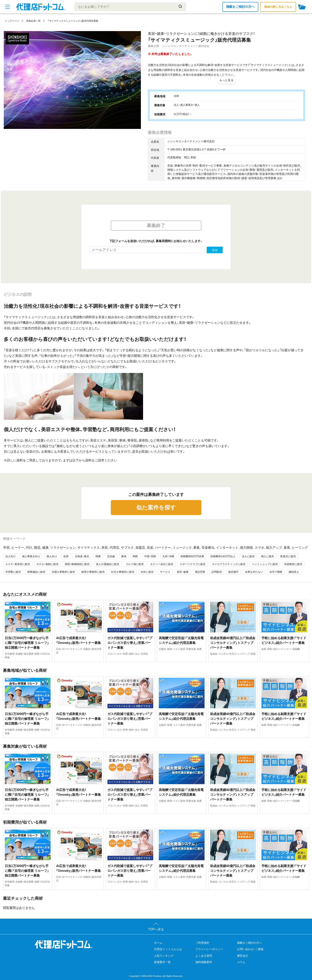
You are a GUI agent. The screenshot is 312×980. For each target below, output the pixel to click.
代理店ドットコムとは (168, 949)
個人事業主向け (31, 556)
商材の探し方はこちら (278, 7)
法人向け (11, 556)
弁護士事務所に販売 (63, 572)
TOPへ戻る (156, 929)
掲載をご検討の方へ (240, 7)
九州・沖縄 (168, 556)
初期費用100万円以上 (223, 556)
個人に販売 (268, 556)
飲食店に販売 (288, 556)
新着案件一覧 (162, 962)
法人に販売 (248, 556)
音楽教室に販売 (293, 564)
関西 (135, 556)
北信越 (111, 556)
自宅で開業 (276, 572)
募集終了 (156, 226)
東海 (124, 556)
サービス (165, 572)
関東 (98, 556)
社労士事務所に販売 (123, 572)
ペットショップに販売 (265, 564)
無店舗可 (233, 572)
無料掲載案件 (204, 962)
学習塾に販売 (13, 572)
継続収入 (294, 572)
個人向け (52, 556)
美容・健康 (183, 572)
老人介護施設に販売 (108, 564)
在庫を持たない (254, 572)
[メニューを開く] (8, 7)
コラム (241, 962)
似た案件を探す (156, 508)
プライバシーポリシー (209, 949)
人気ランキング (164, 956)
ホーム (158, 943)
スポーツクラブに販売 (193, 564)
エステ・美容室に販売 (18, 564)
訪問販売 (217, 572)
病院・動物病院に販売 (77, 564)
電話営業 (200, 572)
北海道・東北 (82, 556)
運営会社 (243, 956)
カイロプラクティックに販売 (229, 564)
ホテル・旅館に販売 (47, 564)
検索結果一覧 (33, 21)
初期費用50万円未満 (192, 556)
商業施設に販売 (36, 572)
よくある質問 (204, 956)
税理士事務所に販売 (93, 572)
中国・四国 (150, 556)
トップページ (12, 21)
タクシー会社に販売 (162, 564)
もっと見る (227, 80)
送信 (215, 250)
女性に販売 (147, 572)
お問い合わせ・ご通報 (250, 949)
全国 (66, 556)
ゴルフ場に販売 (135, 564)
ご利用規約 (202, 943)
